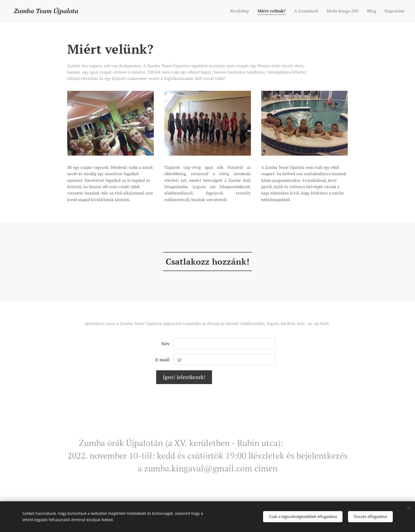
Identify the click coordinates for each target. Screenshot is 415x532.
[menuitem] (229, 11)
